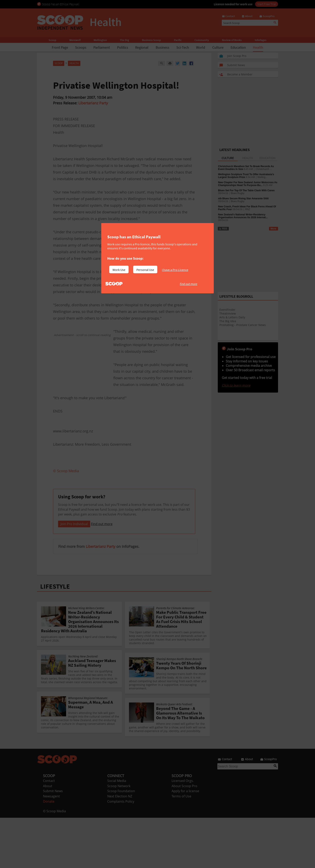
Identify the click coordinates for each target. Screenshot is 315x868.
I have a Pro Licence (175, 270)
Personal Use (145, 270)
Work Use (119, 270)
